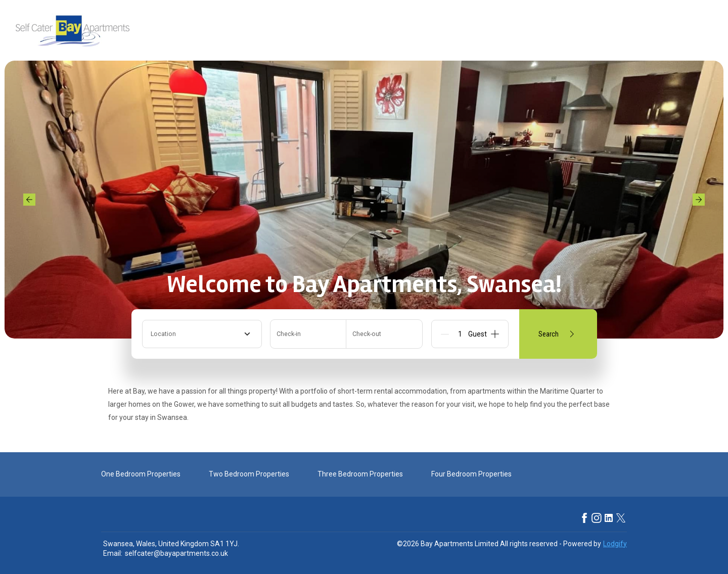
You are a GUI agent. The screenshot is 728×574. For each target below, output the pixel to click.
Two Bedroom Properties (249, 474)
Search (558, 334)
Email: (113, 553)
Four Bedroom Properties (471, 474)
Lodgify (615, 544)
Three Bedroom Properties (360, 474)
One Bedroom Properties (141, 474)
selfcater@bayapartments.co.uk (176, 553)
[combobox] (202, 334)
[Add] (495, 334)
